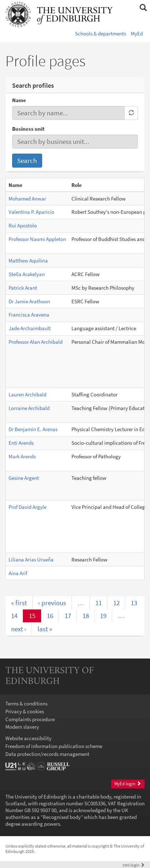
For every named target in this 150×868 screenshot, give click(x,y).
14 (14, 616)
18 (86, 616)
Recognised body (62, 817)
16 (50, 616)
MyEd (137, 33)
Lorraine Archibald (29, 408)
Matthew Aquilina (28, 261)
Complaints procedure (30, 719)
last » (45, 629)
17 (68, 616)
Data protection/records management (47, 754)
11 (99, 603)
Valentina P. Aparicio (31, 212)
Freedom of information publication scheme (54, 746)
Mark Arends (22, 456)
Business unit (28, 129)
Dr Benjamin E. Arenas (33, 429)
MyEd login (128, 784)
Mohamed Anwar (27, 199)
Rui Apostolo (23, 225)
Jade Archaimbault (30, 328)
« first (19, 603)
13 (134, 603)
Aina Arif (18, 573)
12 (116, 603)
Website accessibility (28, 738)
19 (103, 616)
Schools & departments (101, 33)
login (134, 865)
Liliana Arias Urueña (31, 560)
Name (19, 100)
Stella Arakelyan (27, 274)
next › (19, 629)
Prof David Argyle (27, 507)
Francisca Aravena (29, 315)
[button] (143, 8)
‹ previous (52, 603)
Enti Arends (21, 443)
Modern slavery (22, 727)
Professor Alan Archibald (36, 342)
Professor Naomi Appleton (37, 239)
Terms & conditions (26, 703)
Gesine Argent (24, 478)
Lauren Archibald (27, 394)
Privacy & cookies (25, 711)
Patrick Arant (23, 288)
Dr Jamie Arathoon (29, 301)
